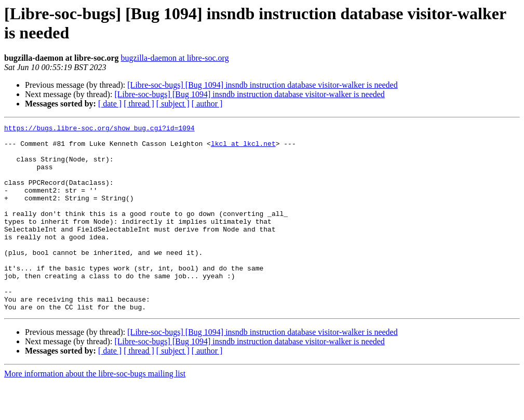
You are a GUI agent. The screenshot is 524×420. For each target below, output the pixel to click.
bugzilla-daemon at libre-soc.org (175, 58)
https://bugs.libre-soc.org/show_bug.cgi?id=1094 (99, 129)
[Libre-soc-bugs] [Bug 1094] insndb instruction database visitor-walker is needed (262, 85)
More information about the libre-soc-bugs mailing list (95, 411)
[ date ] (110, 104)
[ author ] (207, 104)
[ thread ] (139, 104)
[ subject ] (173, 104)
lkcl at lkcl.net (243, 148)
